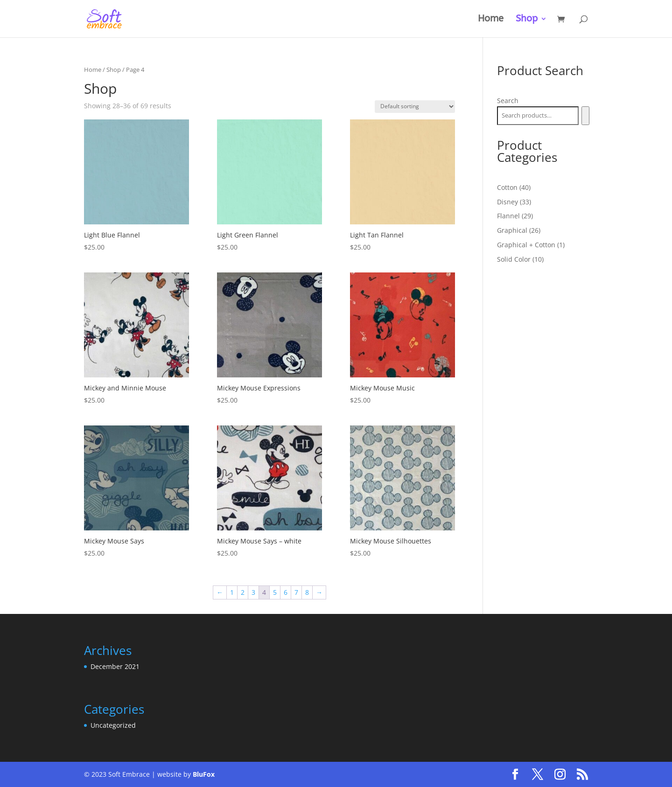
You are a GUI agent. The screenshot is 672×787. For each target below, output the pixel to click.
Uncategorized (113, 725)
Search (508, 101)
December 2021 (115, 666)
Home (491, 20)
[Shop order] (415, 107)
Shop (527, 20)
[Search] (585, 116)
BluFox (204, 774)
